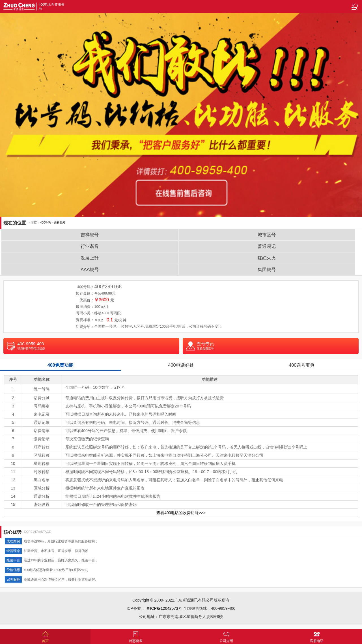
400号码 (45, 223)
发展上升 (90, 258)
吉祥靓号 (60, 223)
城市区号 (267, 235)
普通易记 (267, 246)
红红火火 (267, 258)
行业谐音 (90, 246)
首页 (34, 223)
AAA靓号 (90, 270)
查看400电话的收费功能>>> (181, 513)
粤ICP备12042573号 (164, 608)
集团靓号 (267, 270)
